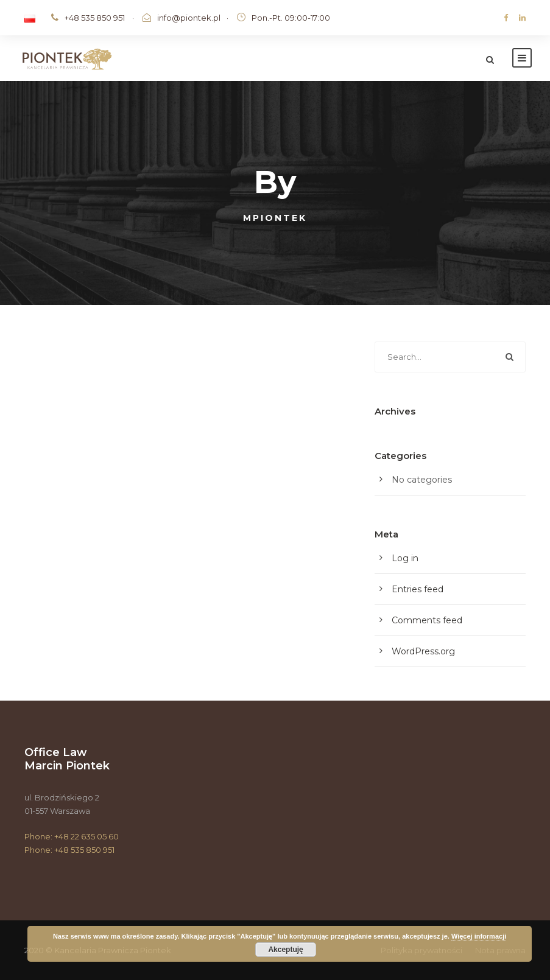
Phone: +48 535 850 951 (69, 850)
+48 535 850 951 (95, 18)
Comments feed (427, 620)
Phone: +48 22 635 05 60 (72, 836)
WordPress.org (423, 651)
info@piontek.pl (189, 18)
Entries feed (418, 589)
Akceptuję (285, 950)
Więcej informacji (479, 936)
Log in (405, 558)
